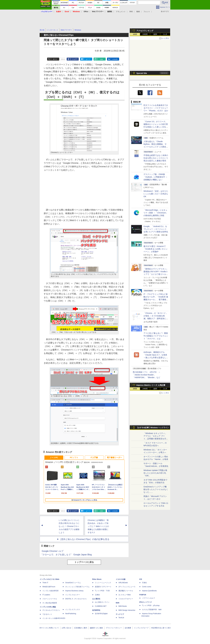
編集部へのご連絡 (96, 628)
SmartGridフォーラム (73, 583)
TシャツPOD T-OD (102, 591)
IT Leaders (46, 595)
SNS (131, 12)
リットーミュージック (103, 583)
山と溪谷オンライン (102, 602)
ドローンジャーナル (50, 599)
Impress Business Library (74, 591)
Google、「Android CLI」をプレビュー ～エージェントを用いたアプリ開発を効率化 (156, 229)
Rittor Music (97, 579)
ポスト (55, 59)
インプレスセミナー (73, 595)
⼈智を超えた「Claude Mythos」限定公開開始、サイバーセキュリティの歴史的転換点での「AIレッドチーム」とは (156, 147)
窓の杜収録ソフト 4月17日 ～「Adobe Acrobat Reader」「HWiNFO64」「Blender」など (147, 375)
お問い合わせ (66, 628)
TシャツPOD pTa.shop (151, 606)
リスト (63, 59)
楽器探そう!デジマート (103, 587)
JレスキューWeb (125, 595)
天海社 (144, 583)
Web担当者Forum (49, 587)
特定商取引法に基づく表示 (161, 628)
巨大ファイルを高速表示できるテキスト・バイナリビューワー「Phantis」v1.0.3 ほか (156, 108)
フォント (147, 12)
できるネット (47, 614)
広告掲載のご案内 (81, 628)
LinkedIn (115, 59)
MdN (118, 603)
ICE (141, 579)
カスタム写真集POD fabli (152, 610)
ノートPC (54, 458)
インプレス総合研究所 (50, 591)
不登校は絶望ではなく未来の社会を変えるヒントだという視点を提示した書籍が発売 (156, 158)
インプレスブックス (73, 610)
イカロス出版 (121, 579)
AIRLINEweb (123, 583)
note (101, 59)
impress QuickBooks (149, 591)
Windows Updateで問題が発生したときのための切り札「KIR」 (155, 473)
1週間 (155, 34)
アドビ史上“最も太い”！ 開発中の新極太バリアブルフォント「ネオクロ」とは (156, 336)
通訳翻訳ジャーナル (126, 591)
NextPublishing (71, 614)
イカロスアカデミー (126, 599)
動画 (138, 12)
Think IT (45, 583)
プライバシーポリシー (114, 628)
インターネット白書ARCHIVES (54, 618)
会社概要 (128, 628)
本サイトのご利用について (49, 628)
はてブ (88, 59)
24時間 (145, 34)
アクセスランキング (145, 31)
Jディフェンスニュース (127, 587)
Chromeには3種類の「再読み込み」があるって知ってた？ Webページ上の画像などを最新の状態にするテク (98, 526)
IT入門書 (94, 458)
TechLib (121, 618)
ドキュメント (121, 12)
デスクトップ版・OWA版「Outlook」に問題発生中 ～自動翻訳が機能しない (155, 177)
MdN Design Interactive (127, 610)
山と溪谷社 (96, 599)
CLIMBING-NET (101, 606)
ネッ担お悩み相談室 (50, 603)
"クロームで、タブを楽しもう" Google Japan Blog (67, 555)
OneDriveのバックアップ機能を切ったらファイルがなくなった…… (156, 489)
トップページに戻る (84, 562)
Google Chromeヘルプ (53, 551)
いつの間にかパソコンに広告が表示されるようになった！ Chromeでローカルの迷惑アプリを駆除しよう (69, 526)
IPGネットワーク (146, 602)
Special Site (142, 73)
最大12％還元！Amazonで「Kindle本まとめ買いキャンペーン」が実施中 (156, 249)
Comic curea (147, 587)
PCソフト (74, 458)
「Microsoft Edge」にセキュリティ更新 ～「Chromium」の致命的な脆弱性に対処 (156, 213)
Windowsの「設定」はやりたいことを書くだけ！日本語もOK (156, 194)
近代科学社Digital (101, 614)
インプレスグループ (141, 628)
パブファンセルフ (148, 598)
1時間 (135, 34)
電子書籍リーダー (114, 458)
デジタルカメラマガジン (51, 610)
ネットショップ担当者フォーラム (77, 587)
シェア (75, 59)
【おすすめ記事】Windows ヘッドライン (153, 428)
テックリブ (120, 614)
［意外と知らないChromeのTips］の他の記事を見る (84, 539)
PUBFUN (143, 595)
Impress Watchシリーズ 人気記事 (151, 385)
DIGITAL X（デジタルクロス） (76, 599)
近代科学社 (96, 610)
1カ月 (165, 34)
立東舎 (97, 595)
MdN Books (123, 606)
